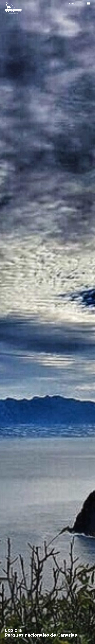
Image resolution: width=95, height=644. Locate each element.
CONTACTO (74, 4)
